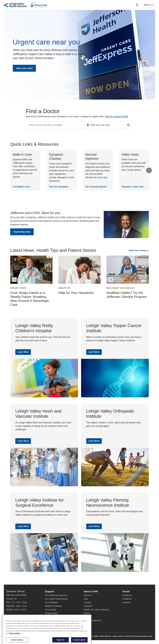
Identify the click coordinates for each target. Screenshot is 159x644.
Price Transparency (93, 620)
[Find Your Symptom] (62, 170)
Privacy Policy (51, 613)
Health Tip (64, 288)
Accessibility (51, 610)
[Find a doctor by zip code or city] (105, 125)
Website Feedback (54, 606)
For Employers (52, 602)
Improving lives (22, 232)
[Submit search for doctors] (128, 125)
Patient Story (18, 288)
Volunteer (88, 606)
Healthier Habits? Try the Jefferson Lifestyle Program (127, 295)
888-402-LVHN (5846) (16, 595)
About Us (88, 595)
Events (87, 613)
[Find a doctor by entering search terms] (55, 125)
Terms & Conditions (54, 617)
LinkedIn (128, 603)
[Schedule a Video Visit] (134, 170)
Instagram (128, 599)
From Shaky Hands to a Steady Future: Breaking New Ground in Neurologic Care (30, 299)
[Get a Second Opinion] (98, 170)
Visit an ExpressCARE (117, 116)
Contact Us (11, 599)
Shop (87, 617)
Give (86, 599)
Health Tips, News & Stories (96, 610)
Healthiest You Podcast (121, 288)
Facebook (128, 595)
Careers (87, 602)
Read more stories (138, 250)
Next (149, 170)
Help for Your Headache (76, 293)
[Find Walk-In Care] (25, 170)
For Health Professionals (56, 599)
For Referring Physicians (56, 595)
